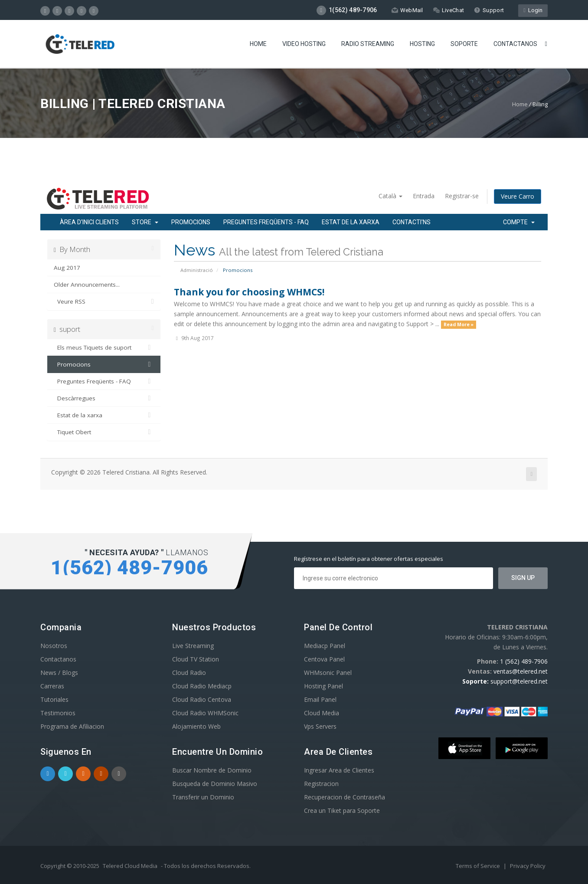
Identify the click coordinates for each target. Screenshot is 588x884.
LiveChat (449, 10)
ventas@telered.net (521, 671)
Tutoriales (54, 699)
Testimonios (58, 713)
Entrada (424, 196)
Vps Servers (320, 726)
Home (258, 44)
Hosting (422, 44)
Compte (519, 222)
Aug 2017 (67, 268)
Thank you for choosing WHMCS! (249, 292)
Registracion (321, 784)
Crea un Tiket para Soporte (342, 810)
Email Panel (320, 699)
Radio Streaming (368, 44)
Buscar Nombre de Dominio (212, 770)
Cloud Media (322, 713)
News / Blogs (59, 673)
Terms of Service (479, 866)
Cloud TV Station (196, 659)
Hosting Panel (323, 686)
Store (145, 222)
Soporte (464, 44)
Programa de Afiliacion (72, 726)
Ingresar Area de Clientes (339, 770)
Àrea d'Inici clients (89, 222)
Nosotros (54, 646)
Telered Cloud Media (130, 866)
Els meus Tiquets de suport (104, 347)
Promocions (191, 222)
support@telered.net (519, 681)
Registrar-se (462, 196)
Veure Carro (518, 196)
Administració (197, 270)
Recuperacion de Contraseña (345, 797)
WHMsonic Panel (328, 673)
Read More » (459, 324)
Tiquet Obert (104, 432)
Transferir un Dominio (203, 797)
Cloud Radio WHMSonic (205, 713)
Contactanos (515, 44)
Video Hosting (304, 44)
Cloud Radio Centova (202, 699)
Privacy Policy (528, 866)
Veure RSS (104, 301)
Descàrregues (104, 398)
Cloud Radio (189, 673)
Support (489, 10)
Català (390, 196)
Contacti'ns (412, 222)
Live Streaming (193, 646)
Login (533, 10)
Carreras (52, 686)
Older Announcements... (87, 285)
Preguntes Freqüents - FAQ (266, 222)
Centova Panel (324, 659)
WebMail (407, 10)
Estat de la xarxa (351, 222)
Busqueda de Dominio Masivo (215, 784)
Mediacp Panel (325, 646)
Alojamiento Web (196, 726)
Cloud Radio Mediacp (202, 686)
